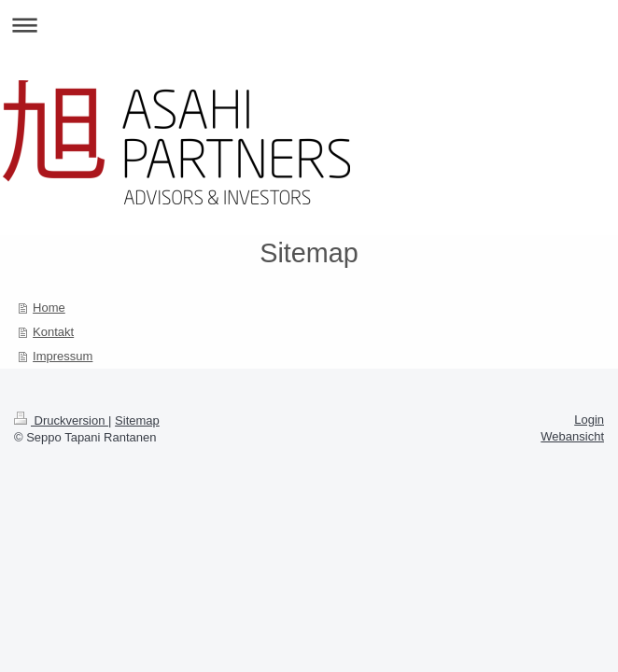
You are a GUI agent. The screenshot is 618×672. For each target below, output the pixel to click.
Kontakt (53, 332)
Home (49, 308)
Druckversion (61, 420)
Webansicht (572, 436)
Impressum (63, 356)
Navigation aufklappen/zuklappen (309, 25)
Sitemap (137, 420)
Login (589, 420)
